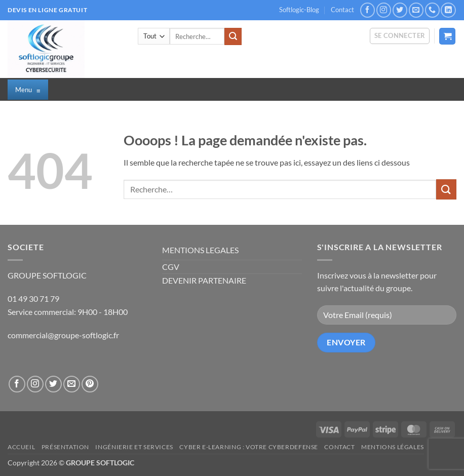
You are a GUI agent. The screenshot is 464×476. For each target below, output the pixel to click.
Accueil (21, 447)
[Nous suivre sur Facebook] (368, 10)
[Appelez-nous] (432, 10)
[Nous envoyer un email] (416, 10)
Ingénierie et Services (134, 447)
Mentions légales (393, 447)
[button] (400, 36)
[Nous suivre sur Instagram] (384, 10)
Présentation (65, 447)
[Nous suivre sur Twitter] (400, 10)
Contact (342, 10)
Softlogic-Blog (299, 10)
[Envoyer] (233, 36)
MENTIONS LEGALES (200, 250)
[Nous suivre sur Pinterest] (90, 384)
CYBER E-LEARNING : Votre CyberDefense (249, 447)
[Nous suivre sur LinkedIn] (448, 10)
